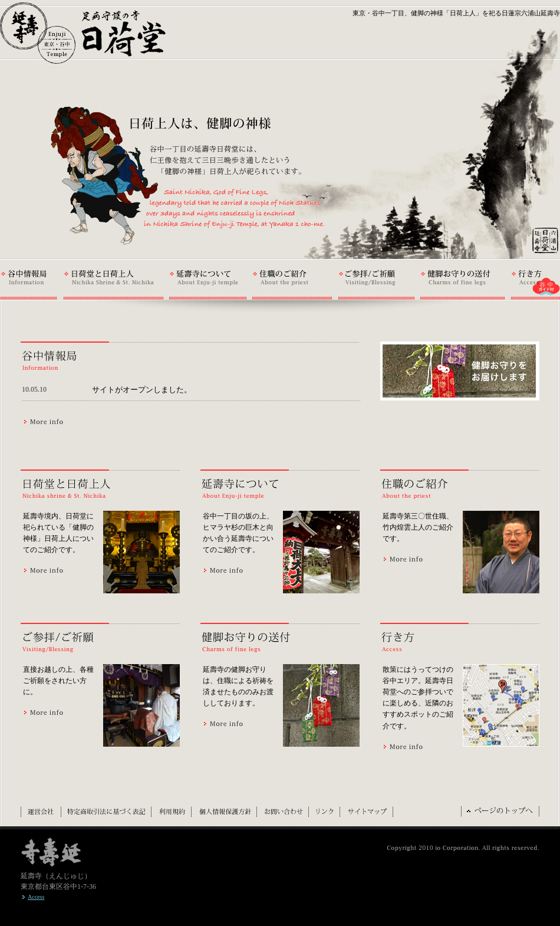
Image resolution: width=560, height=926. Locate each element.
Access (36, 897)
